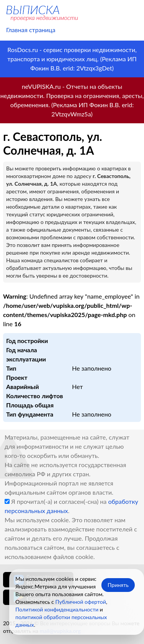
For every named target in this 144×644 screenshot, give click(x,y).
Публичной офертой (81, 602)
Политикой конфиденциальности (57, 609)
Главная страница (31, 30)
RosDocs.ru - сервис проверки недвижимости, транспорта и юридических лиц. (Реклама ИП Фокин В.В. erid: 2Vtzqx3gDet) (72, 59)
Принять (118, 585)
